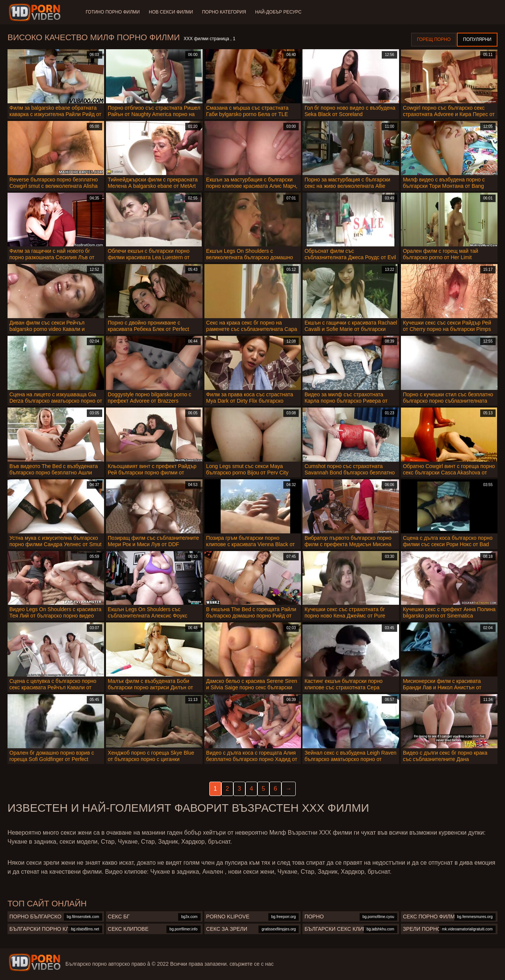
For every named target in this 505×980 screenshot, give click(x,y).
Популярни (477, 39)
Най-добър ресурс (278, 12)
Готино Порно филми (113, 12)
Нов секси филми (171, 12)
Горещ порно (434, 39)
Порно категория (224, 12)
